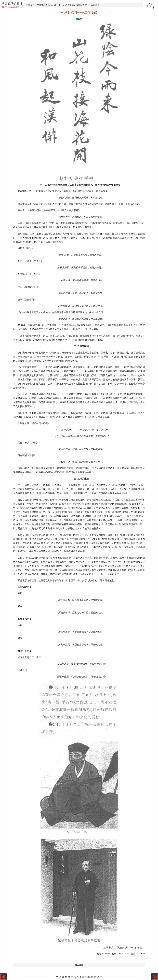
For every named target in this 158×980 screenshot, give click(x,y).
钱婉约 (79, 19)
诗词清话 (69, 5)
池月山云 (58, 5)
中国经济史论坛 (44, 5)
